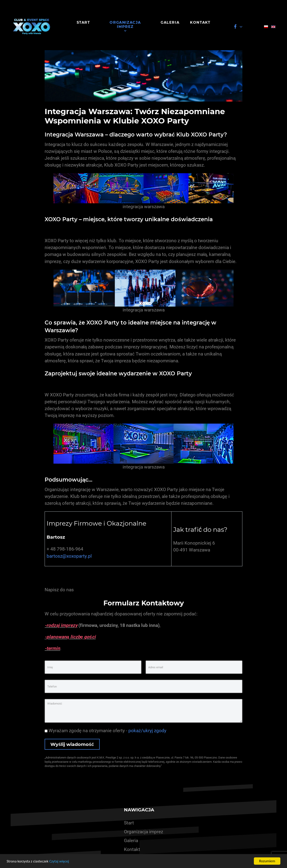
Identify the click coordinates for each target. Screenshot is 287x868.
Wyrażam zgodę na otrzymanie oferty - (105, 731)
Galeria (131, 841)
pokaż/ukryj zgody (147, 731)
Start (129, 823)
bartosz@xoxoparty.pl (69, 556)
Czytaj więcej (59, 861)
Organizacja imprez (143, 832)
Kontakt (132, 849)
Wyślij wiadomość (72, 744)
